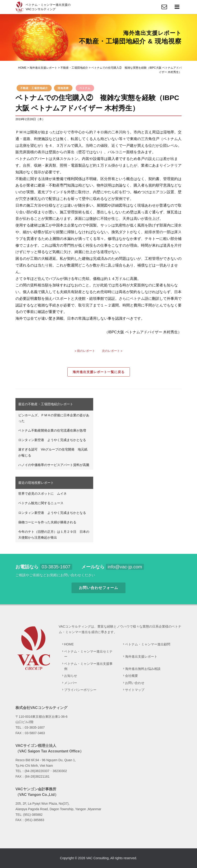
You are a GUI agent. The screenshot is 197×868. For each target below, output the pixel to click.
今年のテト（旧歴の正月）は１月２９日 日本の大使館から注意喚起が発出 (54, 535)
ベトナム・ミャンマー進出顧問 (148, 644)
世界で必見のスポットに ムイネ (42, 494)
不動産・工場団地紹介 (34, 88)
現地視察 (63, 88)
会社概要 (131, 676)
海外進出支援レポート (141, 656)
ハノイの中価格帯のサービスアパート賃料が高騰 (54, 465)
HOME (69, 644)
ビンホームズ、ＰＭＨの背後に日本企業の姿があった (54, 418)
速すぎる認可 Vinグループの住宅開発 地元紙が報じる (53, 452)
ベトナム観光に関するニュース (41, 503)
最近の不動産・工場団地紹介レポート (46, 404)
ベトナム (85, 88)
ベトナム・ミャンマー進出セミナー (88, 654)
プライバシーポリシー (80, 690)
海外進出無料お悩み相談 (143, 669)
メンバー (71, 683)
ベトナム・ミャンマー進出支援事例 (88, 666)
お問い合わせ (135, 683)
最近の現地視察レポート (36, 483)
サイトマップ (135, 690)
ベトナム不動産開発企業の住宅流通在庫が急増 (52, 430)
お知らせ (71, 676)
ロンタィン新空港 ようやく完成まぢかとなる (52, 440)
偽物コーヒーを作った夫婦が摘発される (47, 522)
